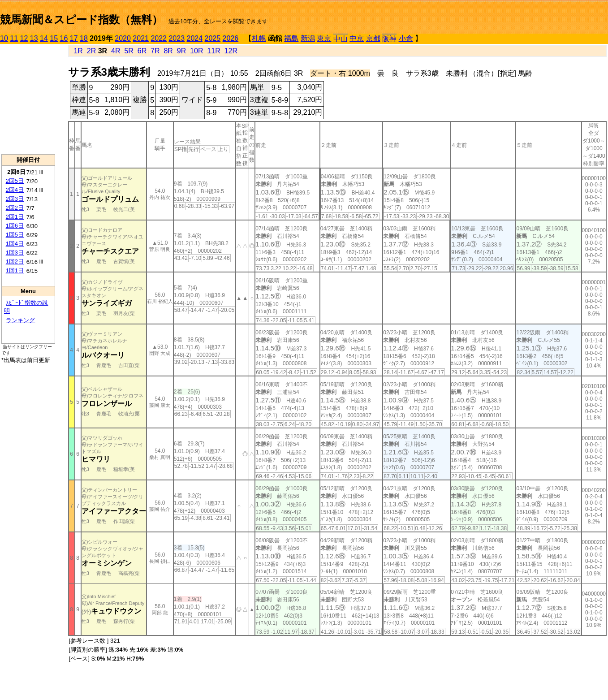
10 (4, 38)
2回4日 (15, 190)
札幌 (259, 38)
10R (196, 51)
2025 (213, 38)
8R (168, 51)
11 (14, 38)
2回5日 (15, 181)
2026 (231, 38)
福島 (291, 38)
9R (181, 51)
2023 (177, 38)
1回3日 (15, 253)
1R (78, 51)
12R (231, 51)
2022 (159, 38)
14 (44, 38)
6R (142, 51)
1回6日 (15, 226)
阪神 (389, 39)
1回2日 (15, 261)
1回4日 (15, 244)
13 (34, 38)
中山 (341, 39)
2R (91, 51)
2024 (194, 38)
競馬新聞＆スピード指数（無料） (81, 19)
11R (213, 51)
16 (64, 38)
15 (54, 38)
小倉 (406, 38)
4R (116, 51)
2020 (123, 38)
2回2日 (15, 208)
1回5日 (15, 235)
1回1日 (15, 270)
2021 (141, 38)
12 (24, 38)
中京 (357, 38)
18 (84, 38)
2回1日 (15, 217)
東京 (324, 38)
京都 (373, 38)
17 (74, 38)
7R (155, 51)
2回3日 (15, 199)
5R (129, 51)
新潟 (308, 38)
